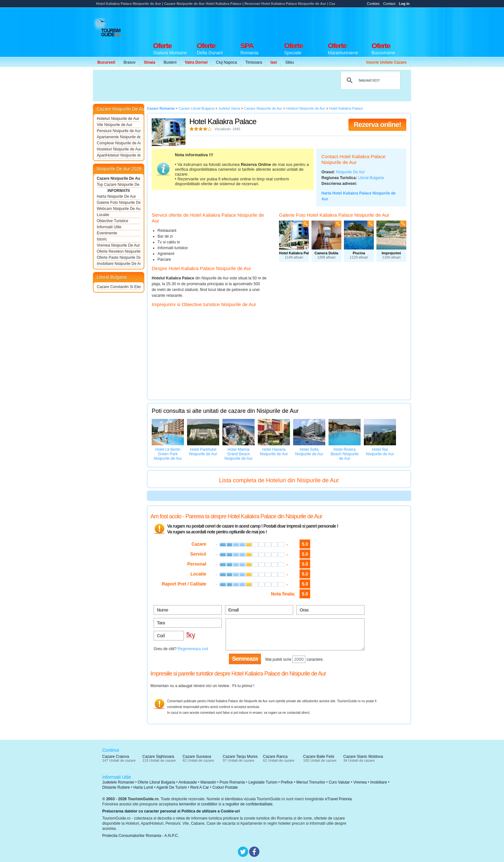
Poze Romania (232, 782)
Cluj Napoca (226, 62)
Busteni (170, 62)
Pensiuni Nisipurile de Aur (119, 131)
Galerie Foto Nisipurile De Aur (119, 203)
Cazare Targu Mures (240, 757)
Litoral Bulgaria (371, 178)
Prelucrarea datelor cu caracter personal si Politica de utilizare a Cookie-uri (171, 811)
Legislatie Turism (263, 782)
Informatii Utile (109, 227)
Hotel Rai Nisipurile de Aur (380, 452)
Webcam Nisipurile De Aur (119, 209)
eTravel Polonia (338, 799)
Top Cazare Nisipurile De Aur (119, 185)
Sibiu (289, 62)
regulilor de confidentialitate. (250, 804)
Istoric (102, 239)
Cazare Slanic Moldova (363, 757)
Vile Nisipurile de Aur (115, 125)
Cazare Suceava (197, 757)
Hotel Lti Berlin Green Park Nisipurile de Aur (168, 454)
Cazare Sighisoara (158, 757)
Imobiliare (379, 782)
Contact (389, 4)
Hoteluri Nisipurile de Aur (118, 119)
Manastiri (208, 782)
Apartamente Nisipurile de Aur (119, 137)
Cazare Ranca (275, 757)
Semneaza (245, 659)
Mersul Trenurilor (311, 782)
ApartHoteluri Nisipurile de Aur (119, 155)
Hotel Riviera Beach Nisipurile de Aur (345, 454)
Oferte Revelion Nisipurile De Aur (119, 251)
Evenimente (107, 233)
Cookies (373, 4)
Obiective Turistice (113, 221)
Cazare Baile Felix (319, 757)
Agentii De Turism (172, 787)
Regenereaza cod (193, 649)
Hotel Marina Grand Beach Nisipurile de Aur (238, 454)
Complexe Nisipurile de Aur (119, 143)
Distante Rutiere (116, 787)
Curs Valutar (339, 782)
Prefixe (287, 782)
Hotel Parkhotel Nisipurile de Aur (203, 452)
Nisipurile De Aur (350, 172)
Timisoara (254, 62)
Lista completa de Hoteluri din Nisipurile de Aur (279, 480)
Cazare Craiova (116, 757)
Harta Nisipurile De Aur (116, 196)
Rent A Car (200, 787)
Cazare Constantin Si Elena (119, 287)
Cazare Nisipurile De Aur (119, 178)
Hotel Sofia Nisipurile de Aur (309, 452)
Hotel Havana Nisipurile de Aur (274, 452)
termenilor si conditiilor (198, 804)
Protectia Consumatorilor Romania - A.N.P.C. (141, 836)
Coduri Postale (225, 787)
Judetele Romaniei (118, 782)
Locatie (103, 215)
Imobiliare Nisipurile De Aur (119, 264)
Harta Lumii (143, 787)
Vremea (360, 782)
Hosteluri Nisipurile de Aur (119, 149)
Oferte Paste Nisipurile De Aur (119, 258)
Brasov (129, 62)
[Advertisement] (294, 23)
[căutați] (369, 80)
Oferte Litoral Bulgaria (156, 782)
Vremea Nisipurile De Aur (118, 245)
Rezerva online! (377, 125)
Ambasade (188, 782)
